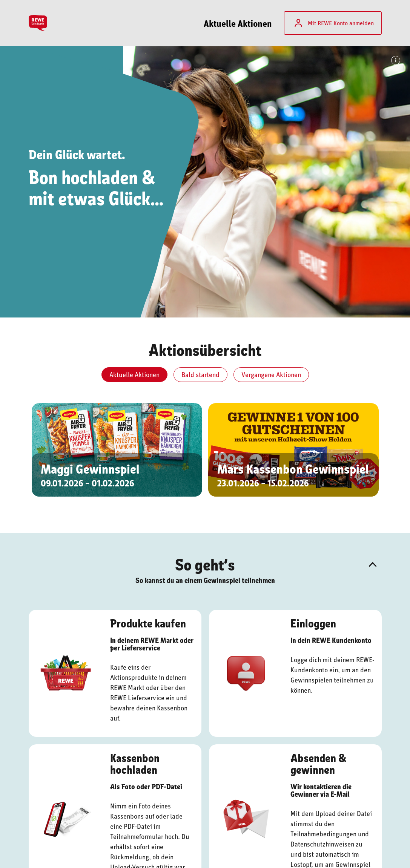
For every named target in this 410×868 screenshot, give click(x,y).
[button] (373, 564)
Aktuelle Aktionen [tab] (134, 374)
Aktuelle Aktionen (238, 23)
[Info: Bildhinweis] (396, 60)
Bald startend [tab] (200, 374)
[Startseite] (40, 23)
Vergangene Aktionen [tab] (271, 374)
